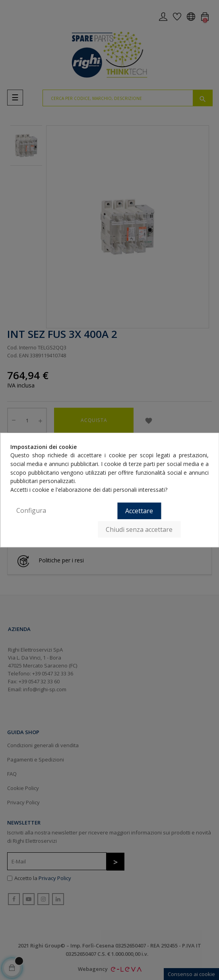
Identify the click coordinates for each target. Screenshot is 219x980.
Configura (31, 510)
